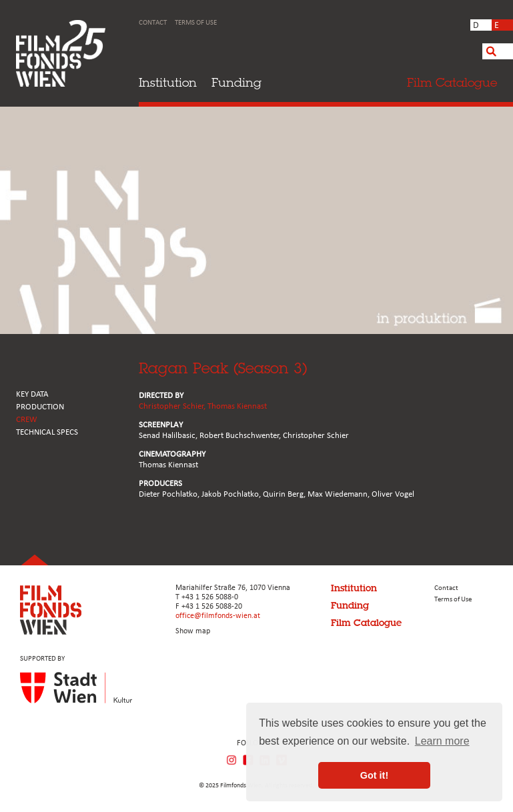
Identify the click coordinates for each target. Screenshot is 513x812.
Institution (168, 82)
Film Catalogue (366, 623)
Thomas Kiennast (237, 406)
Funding (236, 82)
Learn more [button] (442, 741)
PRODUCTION (40, 407)
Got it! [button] (374, 775)
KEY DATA (32, 394)
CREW (27, 420)
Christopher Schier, (173, 406)
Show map (193, 631)
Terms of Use (196, 23)
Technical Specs (47, 432)
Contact (153, 23)
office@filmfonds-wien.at (218, 616)
